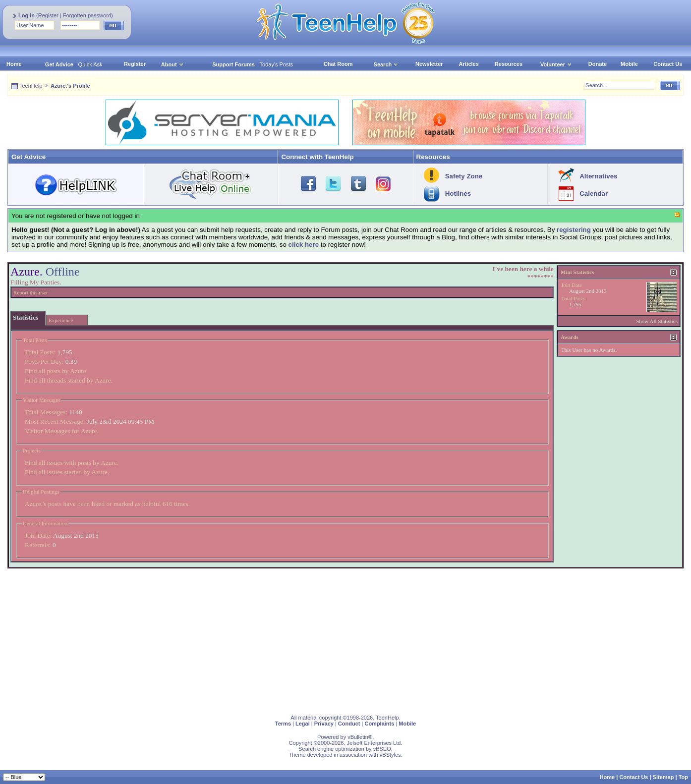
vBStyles (390, 755)
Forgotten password (87, 15)
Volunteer (553, 64)
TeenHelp (31, 86)
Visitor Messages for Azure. (62, 431)
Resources (509, 64)
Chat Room (338, 64)
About (169, 64)
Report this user (31, 292)
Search (386, 64)
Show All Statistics (657, 321)
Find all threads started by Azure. (69, 380)
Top (683, 777)
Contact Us (668, 64)
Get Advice (59, 64)
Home (14, 64)
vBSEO (382, 749)
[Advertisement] (305, 638)
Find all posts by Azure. (56, 371)
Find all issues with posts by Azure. (72, 463)
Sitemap (663, 777)
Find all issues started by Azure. (67, 472)
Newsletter (429, 64)
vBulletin (358, 737)
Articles (468, 64)
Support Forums (233, 64)
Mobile (629, 64)
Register (48, 15)
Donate (598, 64)
